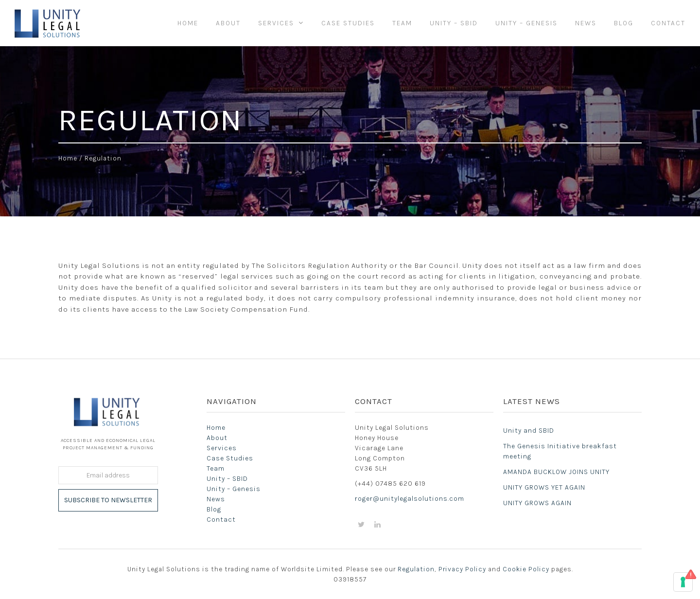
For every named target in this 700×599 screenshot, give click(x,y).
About (217, 438)
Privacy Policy (462, 569)
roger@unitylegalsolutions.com (410, 499)
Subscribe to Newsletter (108, 500)
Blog (214, 509)
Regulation (416, 569)
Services (222, 448)
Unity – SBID (227, 479)
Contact (221, 520)
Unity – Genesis (234, 489)
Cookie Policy (526, 569)
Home (68, 158)
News (216, 499)
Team (216, 468)
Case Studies (230, 458)
